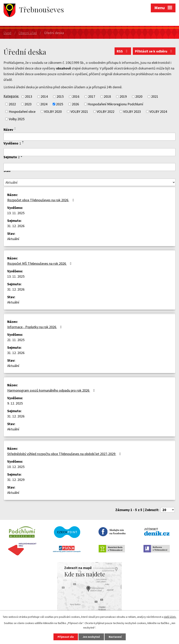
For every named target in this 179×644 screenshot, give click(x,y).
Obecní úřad (28, 33)
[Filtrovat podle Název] (89, 137)
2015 (60, 97)
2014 (44, 97)
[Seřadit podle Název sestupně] (15, 129)
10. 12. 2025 (16, 467)
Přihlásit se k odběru (154, 51)
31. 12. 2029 (16, 480)
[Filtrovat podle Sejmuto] (89, 167)
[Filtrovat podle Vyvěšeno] (89, 152)
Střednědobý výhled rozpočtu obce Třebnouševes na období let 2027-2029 (65, 454)
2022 (12, 104)
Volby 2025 (17, 119)
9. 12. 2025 (15, 403)
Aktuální (13, 239)
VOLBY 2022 (106, 112)
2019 (123, 97)
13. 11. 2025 (16, 213)
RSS (123, 51)
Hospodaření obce (22, 112)
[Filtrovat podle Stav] (89, 182)
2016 (76, 97)
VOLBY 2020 (53, 112)
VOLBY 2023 (132, 112)
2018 (107, 97)
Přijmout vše (66, 637)
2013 (29, 97)
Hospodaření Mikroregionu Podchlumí (115, 104)
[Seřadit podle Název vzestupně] (15, 128)
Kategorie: (11, 96)
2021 (155, 97)
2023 (28, 104)
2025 (60, 104)
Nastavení (115, 637)
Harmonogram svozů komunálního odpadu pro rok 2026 (52, 390)
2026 (75, 104)
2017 (92, 97)
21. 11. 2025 (16, 340)
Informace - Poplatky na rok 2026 (35, 327)
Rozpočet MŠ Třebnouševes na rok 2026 (40, 263)
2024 (44, 104)
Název (8, 130)
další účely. (170, 617)
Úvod (7, 33)
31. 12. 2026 (16, 226)
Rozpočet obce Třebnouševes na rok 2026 (41, 200)
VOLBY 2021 (79, 112)
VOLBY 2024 (158, 112)
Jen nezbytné (91, 637)
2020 (139, 97)
